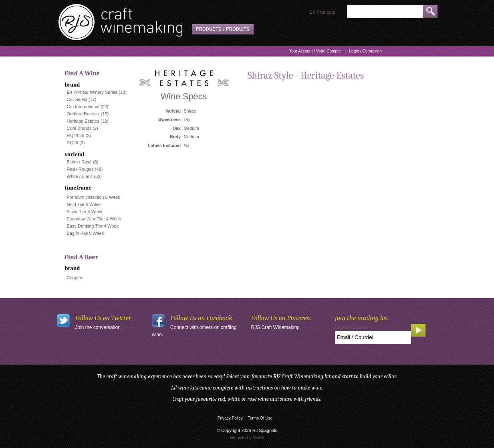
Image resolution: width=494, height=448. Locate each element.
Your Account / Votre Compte (315, 51)
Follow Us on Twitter (103, 318)
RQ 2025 (76, 135)
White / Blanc (80, 176)
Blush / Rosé (79, 162)
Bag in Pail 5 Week (86, 233)
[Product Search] (385, 12)
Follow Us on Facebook (201, 318)
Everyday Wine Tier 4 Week (94, 219)
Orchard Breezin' (83, 114)
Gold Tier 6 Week (84, 204)
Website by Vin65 (247, 438)
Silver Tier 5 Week (85, 212)
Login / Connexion (366, 51)
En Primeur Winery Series (92, 92)
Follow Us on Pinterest (281, 318)
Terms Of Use (260, 418)
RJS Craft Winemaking (275, 327)
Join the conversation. (99, 327)
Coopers (75, 278)
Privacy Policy (230, 418)
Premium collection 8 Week (94, 197)
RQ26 (73, 143)
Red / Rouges (80, 169)
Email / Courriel (351, 327)
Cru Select (77, 99)
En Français (322, 12)
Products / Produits (223, 29)
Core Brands (79, 128)
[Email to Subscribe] (373, 337)
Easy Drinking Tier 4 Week (93, 226)
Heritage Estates (83, 121)
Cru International (83, 107)
